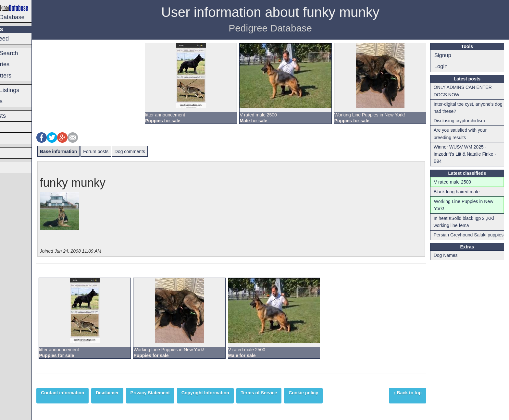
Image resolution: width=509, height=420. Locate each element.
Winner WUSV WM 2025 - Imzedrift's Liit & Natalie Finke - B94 (470, 154)
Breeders (16, 153)
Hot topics (17, 138)
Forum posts (126, 151)
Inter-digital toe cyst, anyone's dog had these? (468, 108)
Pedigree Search (26, 53)
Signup (447, 55)
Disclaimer (137, 393)
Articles (14, 167)
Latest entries (22, 64)
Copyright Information (236, 393)
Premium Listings (27, 90)
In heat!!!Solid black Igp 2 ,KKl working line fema (469, 222)
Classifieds (19, 101)
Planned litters (23, 76)
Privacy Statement (180, 393)
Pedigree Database (31, 11)
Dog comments (160, 151)
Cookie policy (334, 393)
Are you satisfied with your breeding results (465, 134)
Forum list (17, 127)
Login (446, 66)
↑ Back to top (412, 393)
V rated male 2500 (457, 182)
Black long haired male (461, 192)
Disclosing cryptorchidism (464, 121)
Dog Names (450, 262)
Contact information (93, 393)
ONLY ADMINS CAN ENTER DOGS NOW (467, 91)
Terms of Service (289, 393)
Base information (89, 151)
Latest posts (20, 116)
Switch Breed (22, 39)
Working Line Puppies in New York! (468, 205)
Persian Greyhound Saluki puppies (465, 238)
